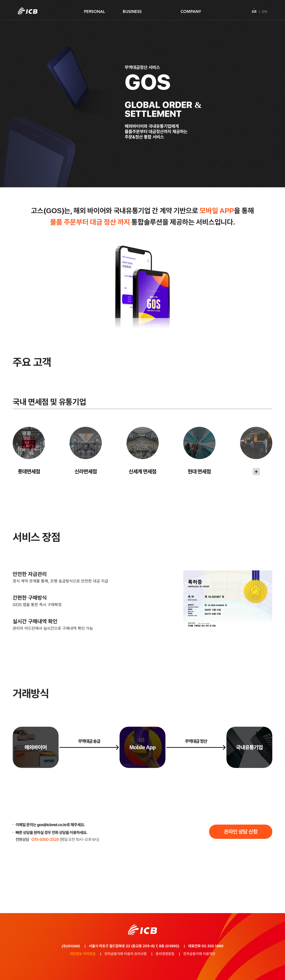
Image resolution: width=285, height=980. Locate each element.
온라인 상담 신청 (241, 832)
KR (254, 12)
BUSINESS (132, 11)
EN (265, 12)
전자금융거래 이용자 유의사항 (126, 954)
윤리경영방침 (165, 954)
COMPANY (191, 11)
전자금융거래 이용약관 (199, 954)
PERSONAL (94, 11)
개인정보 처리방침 (83, 954)
